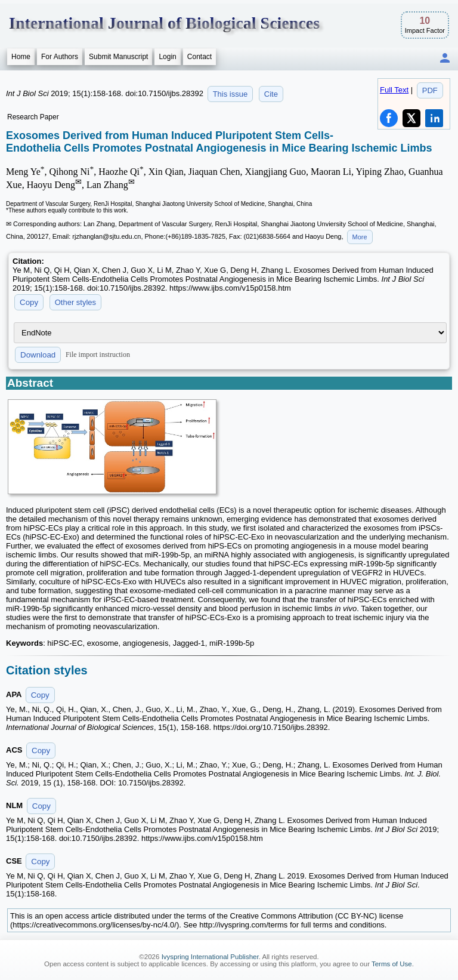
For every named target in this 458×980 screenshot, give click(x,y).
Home (21, 57)
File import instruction (98, 355)
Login (167, 57)
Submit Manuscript (118, 57)
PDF (430, 90)
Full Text (394, 90)
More (360, 237)
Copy (29, 302)
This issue (230, 94)
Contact (199, 57)
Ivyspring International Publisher (210, 957)
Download (38, 355)
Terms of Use (392, 964)
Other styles (75, 302)
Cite (271, 94)
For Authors (60, 57)
